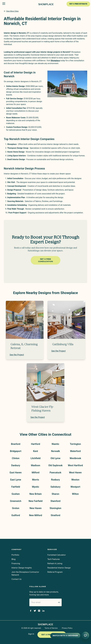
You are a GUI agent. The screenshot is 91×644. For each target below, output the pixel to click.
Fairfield (16, 487)
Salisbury (55, 487)
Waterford (75, 451)
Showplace (55, 61)
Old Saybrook (55, 465)
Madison (35, 465)
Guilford (16, 515)
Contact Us (16, 579)
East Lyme (16, 480)
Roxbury (55, 480)
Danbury (16, 465)
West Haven (75, 473)
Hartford (36, 444)
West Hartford (75, 465)
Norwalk (55, 451)
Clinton (16, 458)
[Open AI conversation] (85, 635)
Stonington (55, 508)
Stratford (55, 515)
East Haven (16, 473)
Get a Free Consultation (45, 260)
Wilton (75, 494)
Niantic (55, 444)
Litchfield (35, 458)
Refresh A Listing (55, 563)
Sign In (31, 634)
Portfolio (15, 555)
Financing (16, 563)
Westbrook (75, 458)
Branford (16, 444)
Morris (36, 480)
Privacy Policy (67, 628)
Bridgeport (16, 451)
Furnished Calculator (57, 555)
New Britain (36, 494)
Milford (36, 473)
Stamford (55, 501)
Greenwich (16, 501)
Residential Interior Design (59, 568)
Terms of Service (51, 628)
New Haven (35, 508)
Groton (16, 508)
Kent (35, 451)
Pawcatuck (55, 473)
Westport (75, 487)
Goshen (16, 494)
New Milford (35, 515)
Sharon (55, 494)
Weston (75, 480)
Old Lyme (56, 458)
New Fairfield (36, 501)
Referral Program (55, 572)
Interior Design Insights (22, 568)
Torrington (75, 444)
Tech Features (54, 559)
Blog (14, 559)
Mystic (36, 487)
